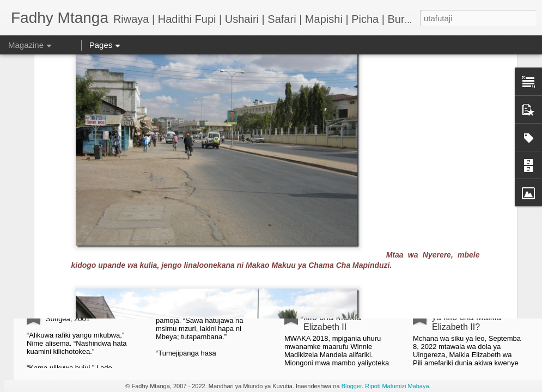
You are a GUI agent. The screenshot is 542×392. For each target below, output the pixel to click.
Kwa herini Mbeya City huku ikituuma (218, 198)
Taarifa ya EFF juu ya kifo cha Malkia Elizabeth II (345, 317)
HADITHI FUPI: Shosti (89, 307)
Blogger (352, 386)
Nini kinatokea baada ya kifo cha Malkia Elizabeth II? (473, 317)
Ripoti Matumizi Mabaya (397, 386)
